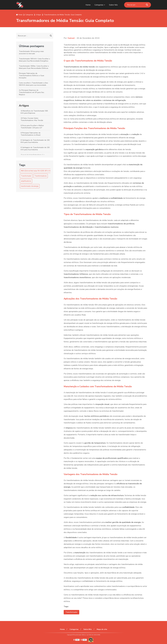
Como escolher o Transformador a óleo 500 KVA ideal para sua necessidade (33, 84)
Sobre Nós (113, 5)
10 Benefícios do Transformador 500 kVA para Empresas (34, 112)
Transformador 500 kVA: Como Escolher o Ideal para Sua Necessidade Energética (34, 60)
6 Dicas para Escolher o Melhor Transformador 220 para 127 (32, 127)
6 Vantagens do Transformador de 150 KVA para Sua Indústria (35, 141)
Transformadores (41, 176)
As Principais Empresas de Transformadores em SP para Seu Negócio (31, 92)
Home (88, 5)
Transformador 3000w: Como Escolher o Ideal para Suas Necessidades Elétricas (34, 67)
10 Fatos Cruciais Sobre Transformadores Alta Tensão (32, 119)
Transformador (26, 176)
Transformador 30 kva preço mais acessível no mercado (31, 52)
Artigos (24, 106)
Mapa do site (102, 629)
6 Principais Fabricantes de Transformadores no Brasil (31, 134)
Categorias (99, 5)
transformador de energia (30, 186)
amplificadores (26, 181)
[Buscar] (147, 5)
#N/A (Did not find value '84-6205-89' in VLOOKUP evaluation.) (43, 171)
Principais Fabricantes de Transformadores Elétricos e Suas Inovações (32, 76)
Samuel (71, 38)
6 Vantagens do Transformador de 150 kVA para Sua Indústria (35, 149)
